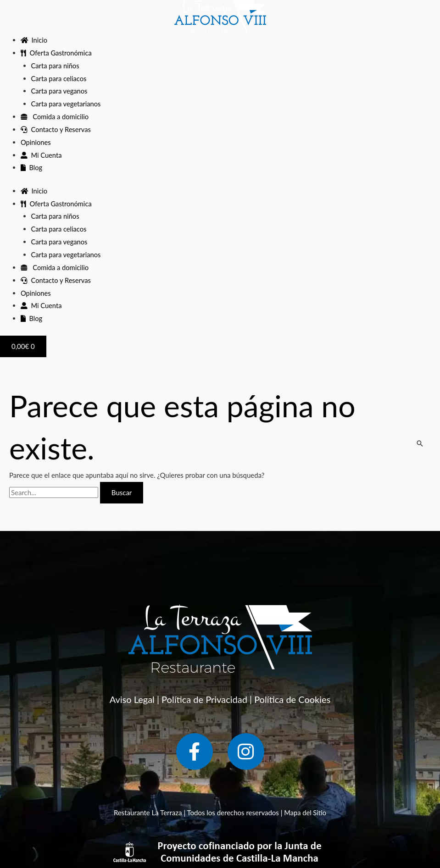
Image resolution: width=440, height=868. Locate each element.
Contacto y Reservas (56, 129)
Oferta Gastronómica (57, 53)
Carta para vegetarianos (67, 104)
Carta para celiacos (60, 78)
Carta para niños (56, 66)
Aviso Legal (132, 699)
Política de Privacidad (204, 699)
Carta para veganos (60, 91)
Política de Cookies (292, 699)
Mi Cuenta (42, 155)
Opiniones (36, 142)
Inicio (34, 40)
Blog (32, 167)
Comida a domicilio (55, 116)
